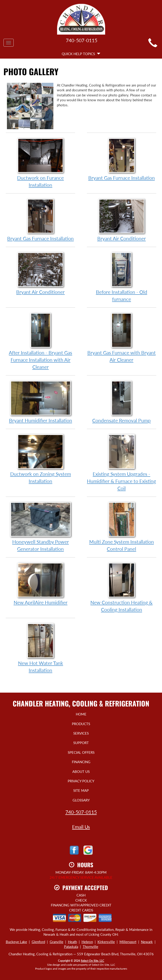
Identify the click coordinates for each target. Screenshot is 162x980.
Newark (147, 942)
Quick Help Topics (81, 54)
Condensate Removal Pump (122, 402)
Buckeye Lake (16, 942)
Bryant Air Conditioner (122, 220)
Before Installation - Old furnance (122, 277)
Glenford (38, 942)
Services (81, 733)
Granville (57, 942)
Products (81, 724)
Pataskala (71, 947)
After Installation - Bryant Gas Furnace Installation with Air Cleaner (40, 341)
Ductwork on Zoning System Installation (40, 459)
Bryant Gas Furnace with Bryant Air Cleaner (122, 337)
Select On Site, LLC (93, 961)
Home (81, 714)
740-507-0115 (81, 812)
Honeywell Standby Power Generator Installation (40, 527)
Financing (81, 762)
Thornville (90, 947)
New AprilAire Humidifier (40, 584)
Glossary (81, 800)
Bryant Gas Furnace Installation (122, 159)
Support (81, 743)
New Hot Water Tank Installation (40, 648)
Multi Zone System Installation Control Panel (122, 527)
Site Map (81, 790)
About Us (81, 771)
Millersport (128, 942)
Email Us (81, 827)
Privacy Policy (81, 781)
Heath (72, 942)
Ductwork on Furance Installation (40, 163)
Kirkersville (106, 942)
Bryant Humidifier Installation (40, 402)
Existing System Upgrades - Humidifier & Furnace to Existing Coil (122, 462)
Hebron (87, 942)
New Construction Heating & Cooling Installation (122, 587)
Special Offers (81, 752)
